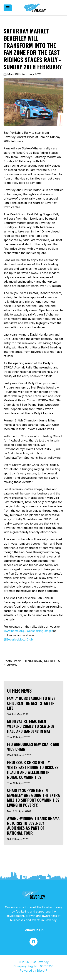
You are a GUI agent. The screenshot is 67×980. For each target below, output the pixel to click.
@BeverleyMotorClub (18, 639)
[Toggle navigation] (8, 8)
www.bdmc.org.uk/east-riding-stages (28, 631)
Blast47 (42, 971)
